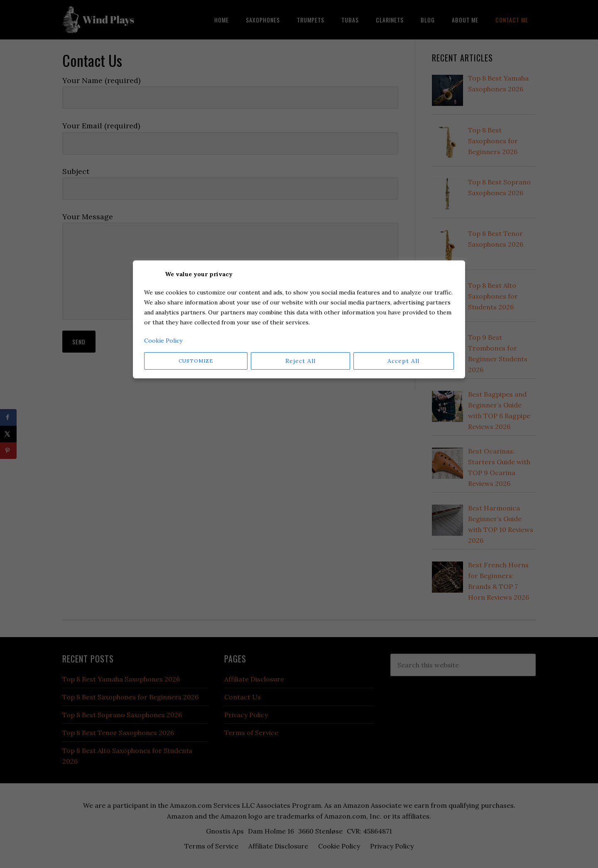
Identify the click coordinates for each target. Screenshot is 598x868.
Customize (196, 361)
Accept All (403, 361)
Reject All (300, 361)
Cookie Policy (163, 341)
